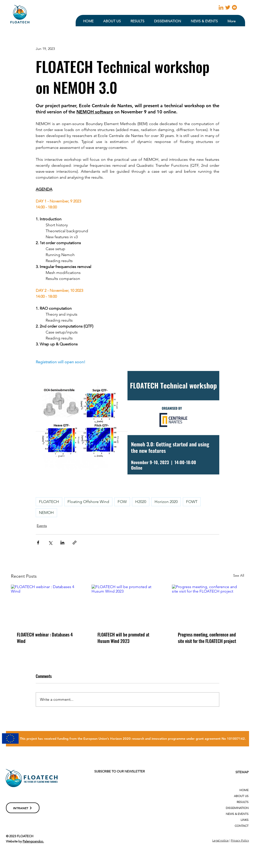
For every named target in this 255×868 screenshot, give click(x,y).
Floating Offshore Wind (88, 502)
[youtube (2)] (234, 7)
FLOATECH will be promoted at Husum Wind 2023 (123, 638)
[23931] (228, 7)
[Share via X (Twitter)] (50, 543)
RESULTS (243, 802)
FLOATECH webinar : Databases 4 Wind (45, 638)
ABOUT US (241, 796)
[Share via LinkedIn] (62, 543)
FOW (122, 502)
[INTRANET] (23, 808)
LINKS (245, 820)
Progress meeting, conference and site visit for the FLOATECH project (207, 638)
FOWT (192, 502)
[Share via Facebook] (38, 543)
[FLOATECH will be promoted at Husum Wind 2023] (128, 605)
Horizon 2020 (166, 502)
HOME (244, 790)
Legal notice (221, 840)
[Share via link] (75, 543)
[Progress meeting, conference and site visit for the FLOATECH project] (208, 605)
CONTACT (242, 826)
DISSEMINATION (237, 808)
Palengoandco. (33, 841)
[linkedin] (221, 7)
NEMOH (46, 513)
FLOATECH (49, 502)
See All (239, 575)
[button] (112, 21)
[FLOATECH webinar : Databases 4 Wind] (47, 605)
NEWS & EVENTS (237, 814)
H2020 (141, 502)
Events (42, 526)
